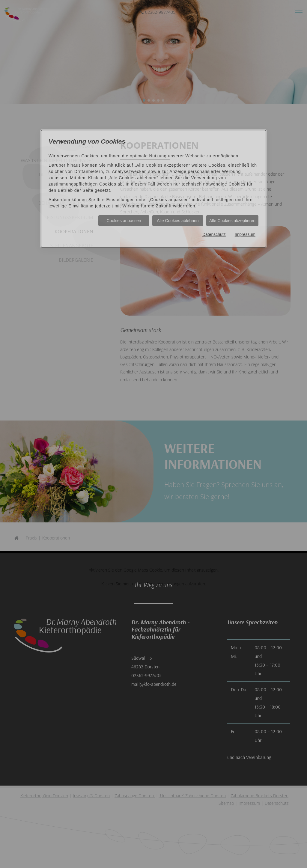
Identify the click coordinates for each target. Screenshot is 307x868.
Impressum (245, 234)
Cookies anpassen (124, 221)
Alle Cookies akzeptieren (232, 221)
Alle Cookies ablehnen (178, 221)
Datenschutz (214, 234)
